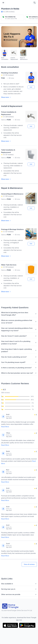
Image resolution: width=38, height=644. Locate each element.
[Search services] (35, 3)
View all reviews (29, 564)
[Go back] (3, 3)
